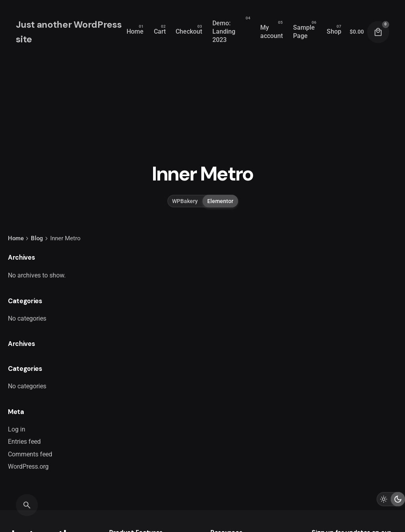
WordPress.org (28, 467)
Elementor (220, 201)
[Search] (27, 505)
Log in (17, 429)
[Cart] (378, 32)
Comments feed (30, 454)
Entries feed (24, 442)
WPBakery (185, 201)
